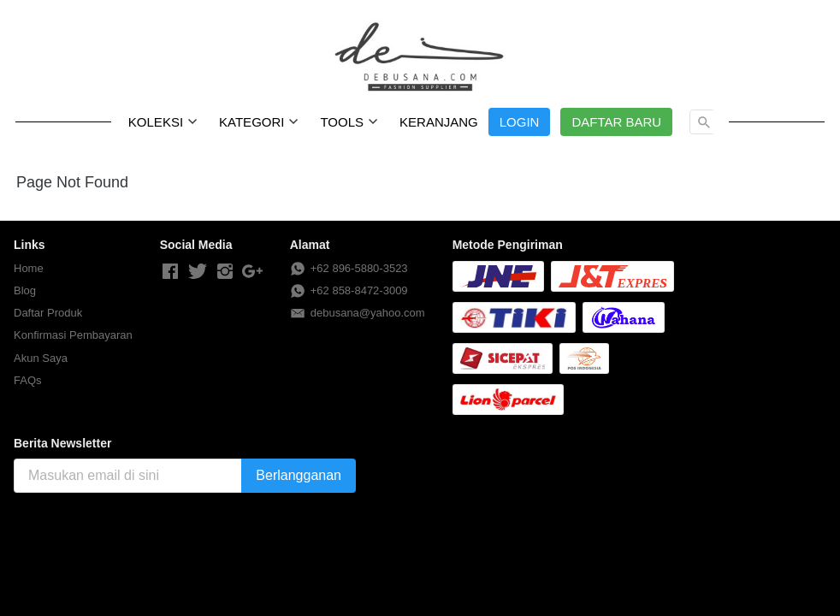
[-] (170, 272)
